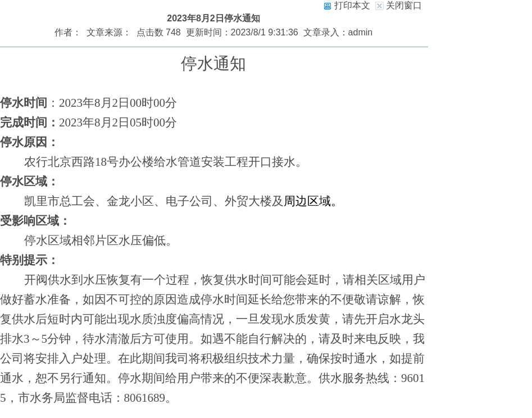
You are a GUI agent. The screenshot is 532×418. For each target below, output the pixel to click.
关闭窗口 (404, 5)
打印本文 (347, 5)
